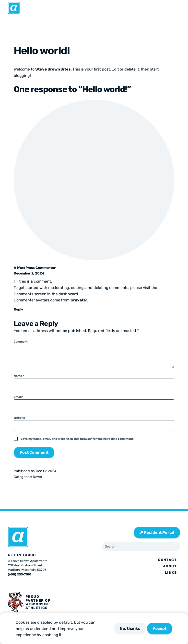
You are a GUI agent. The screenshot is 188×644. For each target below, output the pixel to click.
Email (18, 397)
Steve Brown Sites (53, 69)
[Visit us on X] (16, 584)
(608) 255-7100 (20, 574)
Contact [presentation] (167, 560)
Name (19, 376)
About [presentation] (170, 566)
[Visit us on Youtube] (39, 584)
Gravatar (79, 300)
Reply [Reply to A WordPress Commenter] (18, 309)
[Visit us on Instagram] (22, 584)
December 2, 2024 (29, 273)
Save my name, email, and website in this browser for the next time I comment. (77, 439)
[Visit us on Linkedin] (33, 584)
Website (19, 418)
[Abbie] (14, 8)
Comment (22, 342)
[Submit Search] (175, 547)
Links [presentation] (171, 573)
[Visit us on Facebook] (10, 584)
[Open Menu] (181, 8)
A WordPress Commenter (35, 268)
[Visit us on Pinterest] (27, 584)
